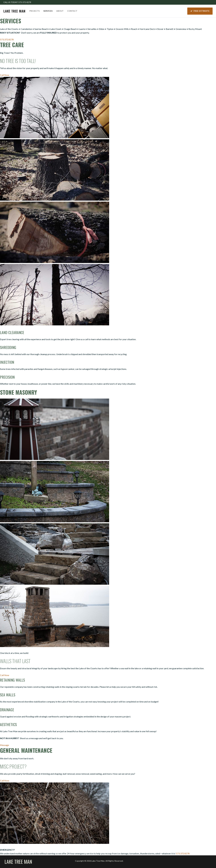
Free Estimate (200, 11)
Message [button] (4, 745)
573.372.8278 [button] (7, 39)
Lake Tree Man (14, 11)
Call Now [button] (5, 75)
